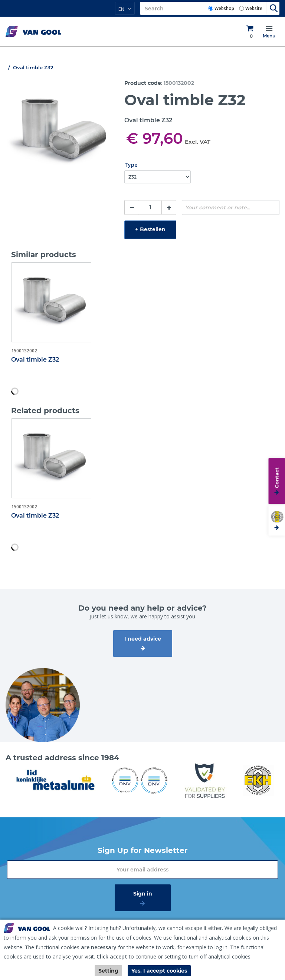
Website (254, 8)
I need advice (143, 639)
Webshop (224, 8)
